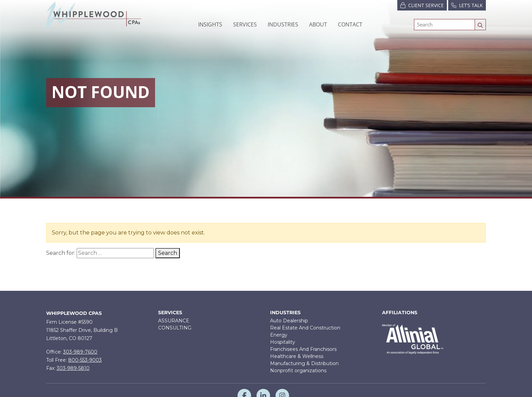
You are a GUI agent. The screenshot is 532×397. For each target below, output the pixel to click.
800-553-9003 (85, 360)
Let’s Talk (467, 5)
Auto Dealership (289, 321)
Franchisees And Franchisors (303, 349)
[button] (245, 24)
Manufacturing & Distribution (304, 363)
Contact (350, 24)
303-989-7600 (80, 352)
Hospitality (283, 342)
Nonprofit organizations (298, 371)
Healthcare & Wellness (297, 356)
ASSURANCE (174, 321)
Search (168, 253)
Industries (285, 313)
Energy (279, 335)
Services (170, 313)
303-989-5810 (73, 368)
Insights (210, 24)
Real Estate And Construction (305, 328)
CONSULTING (175, 328)
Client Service (422, 5)
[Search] (444, 25)
